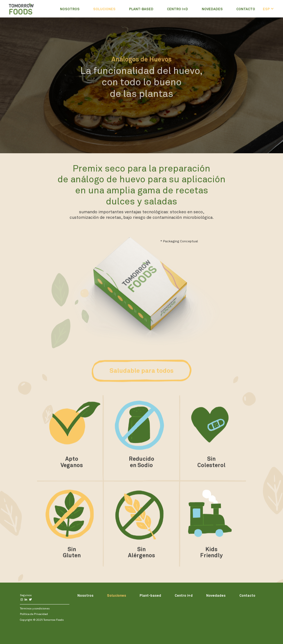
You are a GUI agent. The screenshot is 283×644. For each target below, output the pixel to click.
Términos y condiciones (35, 608)
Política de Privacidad (34, 614)
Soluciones (104, 9)
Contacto (246, 9)
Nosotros (70, 9)
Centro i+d (177, 9)
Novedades (212, 9)
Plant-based (141, 9)
